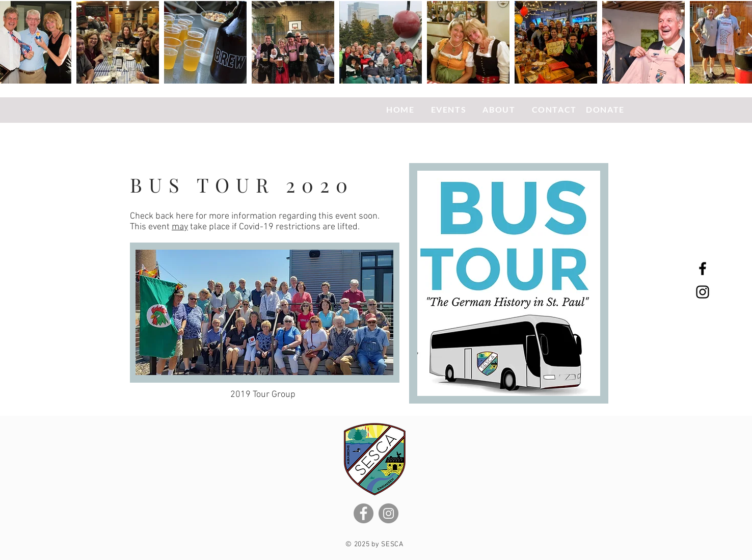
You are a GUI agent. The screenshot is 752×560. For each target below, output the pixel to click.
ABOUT (500, 109)
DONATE (605, 109)
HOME (401, 109)
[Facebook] (364, 513)
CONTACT (554, 109)
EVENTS (450, 109)
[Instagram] (388, 513)
